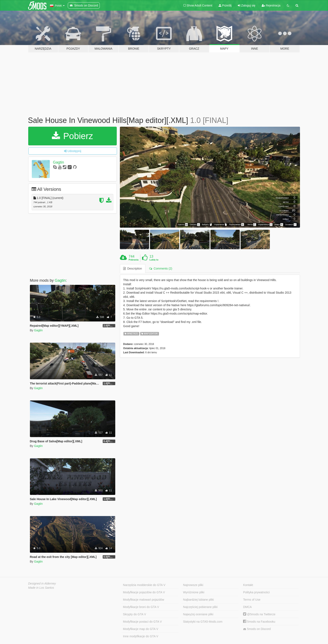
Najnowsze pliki (193, 585)
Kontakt (248, 585)
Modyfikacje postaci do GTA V (142, 622)
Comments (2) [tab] (161, 268)
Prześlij (225, 5)
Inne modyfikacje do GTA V (141, 636)
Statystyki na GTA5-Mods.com (203, 622)
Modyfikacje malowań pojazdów (144, 600)
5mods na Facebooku (259, 622)
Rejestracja (271, 5)
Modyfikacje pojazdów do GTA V (144, 592)
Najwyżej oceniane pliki (198, 614)
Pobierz (72, 136)
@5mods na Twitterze (259, 614)
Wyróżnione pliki (194, 592)
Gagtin (58, 162)
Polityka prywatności (256, 592)
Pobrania (134, 260)
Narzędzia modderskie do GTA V (144, 585)
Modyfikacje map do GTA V (141, 629)
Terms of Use (252, 600)
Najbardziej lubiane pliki (198, 600)
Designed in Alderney (42, 583)
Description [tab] (133, 268)
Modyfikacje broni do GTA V (141, 607)
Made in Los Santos (41, 588)
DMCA (247, 607)
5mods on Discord (257, 629)
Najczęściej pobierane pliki (200, 607)
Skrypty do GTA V (135, 614)
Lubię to (154, 260)
